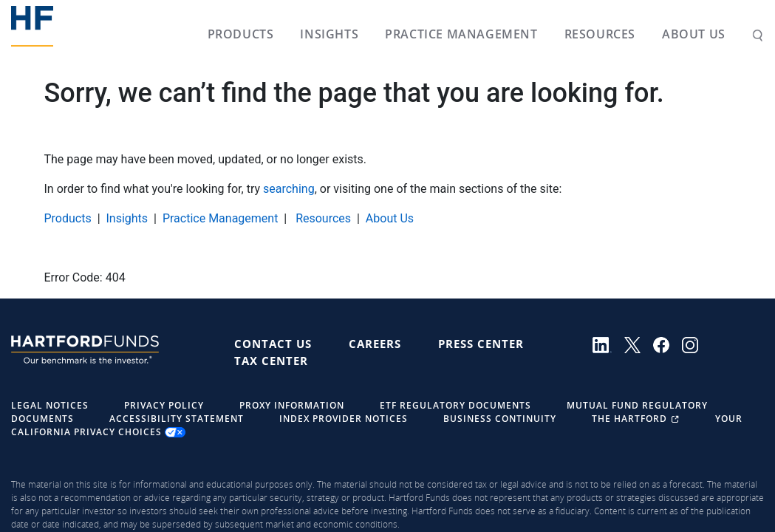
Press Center (481, 344)
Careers (375, 344)
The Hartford (637, 419)
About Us (691, 34)
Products (238, 34)
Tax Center (271, 361)
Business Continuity (500, 419)
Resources (597, 34)
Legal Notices (50, 405)
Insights (326, 34)
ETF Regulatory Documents (455, 405)
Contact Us (273, 344)
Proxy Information (292, 405)
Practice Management (458, 34)
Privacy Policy (164, 405)
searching (289, 189)
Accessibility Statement (177, 419)
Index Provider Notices (344, 419)
